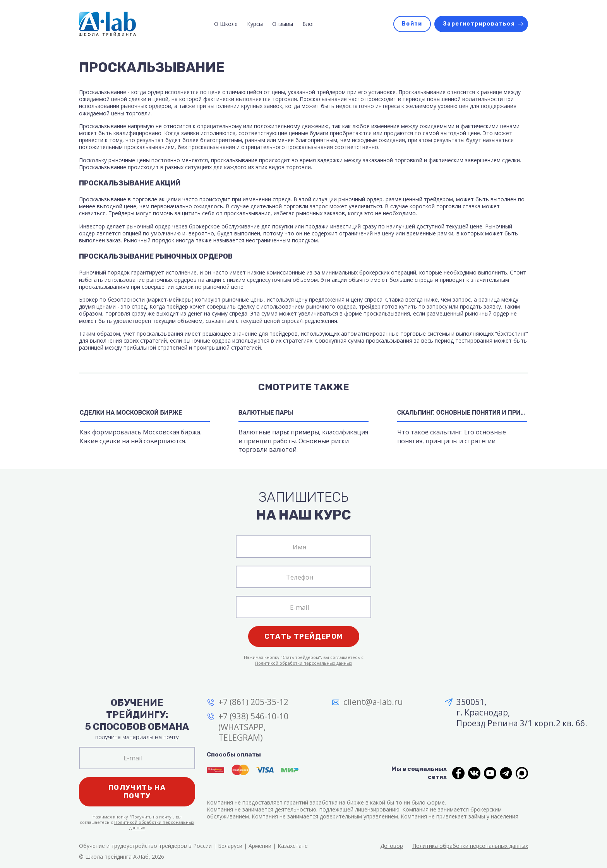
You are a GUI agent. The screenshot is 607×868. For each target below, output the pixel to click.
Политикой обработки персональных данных (304, 663)
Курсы (255, 24)
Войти (412, 24)
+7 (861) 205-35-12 (253, 702)
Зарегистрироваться (479, 24)
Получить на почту (137, 792)
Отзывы (283, 24)
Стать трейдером (304, 636)
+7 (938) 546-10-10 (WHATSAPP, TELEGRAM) (253, 727)
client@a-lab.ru (373, 702)
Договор (392, 846)
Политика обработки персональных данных (470, 846)
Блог (309, 24)
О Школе (226, 24)
